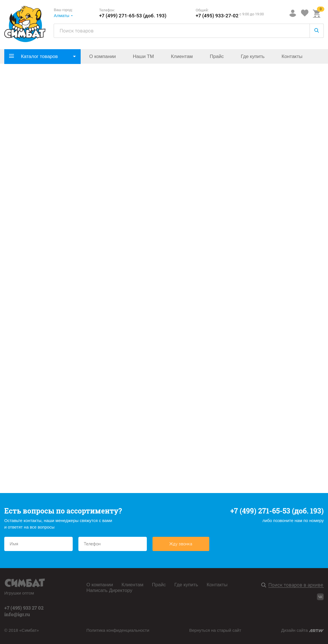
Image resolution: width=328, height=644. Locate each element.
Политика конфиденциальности (118, 630)
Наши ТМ (143, 56)
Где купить (253, 56)
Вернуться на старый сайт (215, 630)
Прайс (217, 56)
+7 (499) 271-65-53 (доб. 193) (133, 16)
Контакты (292, 56)
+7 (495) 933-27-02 (217, 16)
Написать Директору (109, 590)
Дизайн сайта (302, 630)
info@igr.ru (17, 614)
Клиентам (182, 56)
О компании (103, 56)
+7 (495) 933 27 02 (24, 608)
